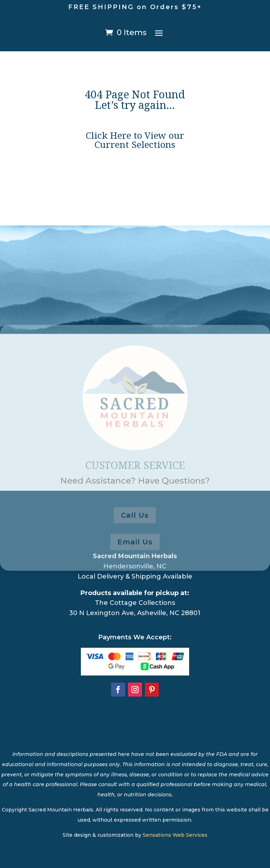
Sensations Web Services (175, 835)
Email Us (135, 566)
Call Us (135, 539)
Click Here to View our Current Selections (135, 142)
